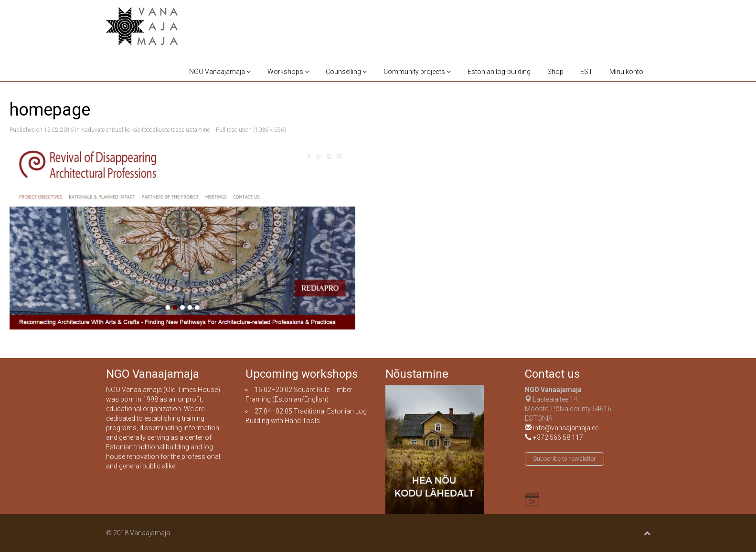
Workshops (288, 72)
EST (586, 72)
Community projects (417, 72)
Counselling (346, 72)
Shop (555, 72)
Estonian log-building (499, 72)
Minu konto (626, 72)
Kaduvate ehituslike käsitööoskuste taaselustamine (145, 130)
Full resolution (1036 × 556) (251, 130)
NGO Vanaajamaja (220, 72)
